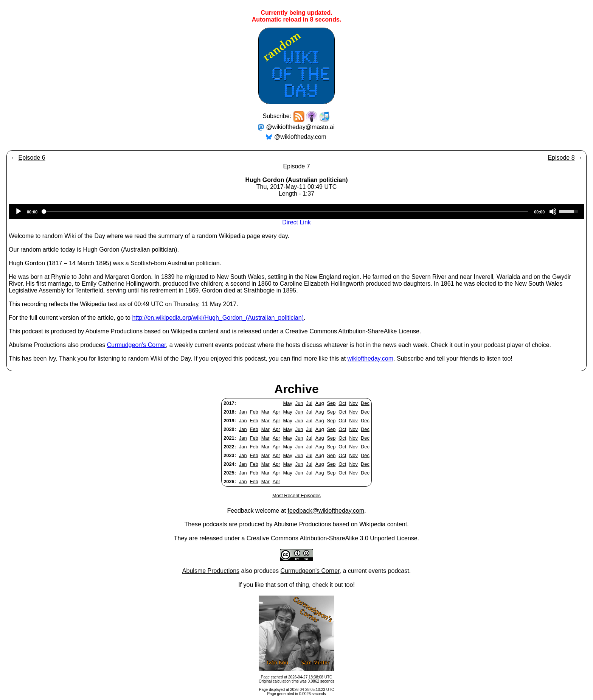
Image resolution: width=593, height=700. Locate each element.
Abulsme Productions (302, 524)
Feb (254, 412)
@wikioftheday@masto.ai (300, 127)
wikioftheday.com (371, 359)
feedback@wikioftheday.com (326, 511)
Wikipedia (372, 524)
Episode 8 (561, 158)
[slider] (286, 212)
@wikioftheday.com (300, 137)
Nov (353, 403)
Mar (265, 412)
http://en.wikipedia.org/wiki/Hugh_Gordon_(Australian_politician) (218, 318)
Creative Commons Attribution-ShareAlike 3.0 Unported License (332, 538)
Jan (243, 412)
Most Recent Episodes (296, 495)
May (288, 403)
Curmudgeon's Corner (137, 345)
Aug (320, 403)
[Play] (19, 212)
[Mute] (553, 212)
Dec (365, 403)
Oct (342, 403)
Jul (309, 403)
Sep (331, 403)
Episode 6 (32, 158)
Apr (276, 412)
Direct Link (296, 222)
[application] (296, 212)
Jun (299, 403)
